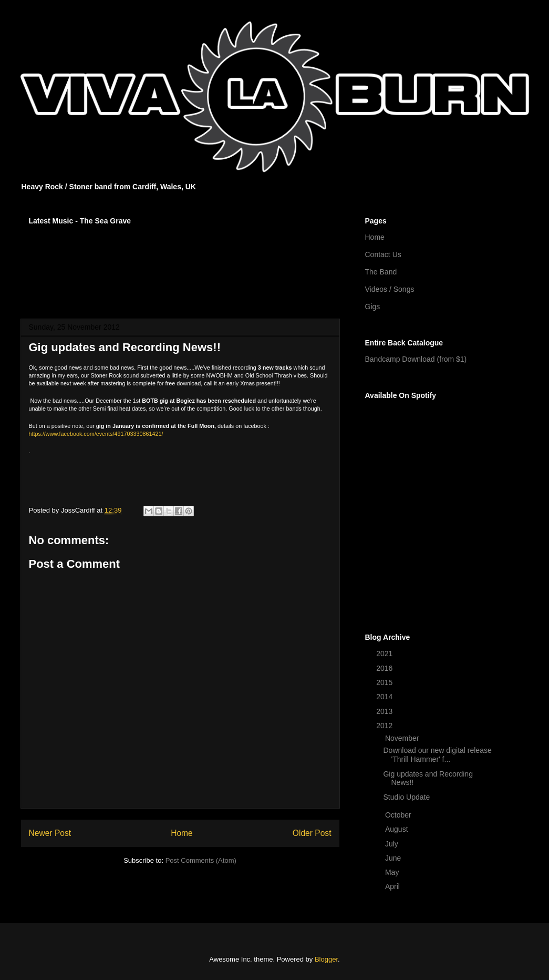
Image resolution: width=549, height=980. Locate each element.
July (393, 844)
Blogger (326, 959)
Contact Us (383, 254)
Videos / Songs (390, 289)
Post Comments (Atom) (201, 860)
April (393, 886)
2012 (385, 726)
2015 (385, 682)
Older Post (312, 833)
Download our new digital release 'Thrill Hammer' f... (437, 755)
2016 (385, 668)
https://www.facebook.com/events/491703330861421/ (96, 434)
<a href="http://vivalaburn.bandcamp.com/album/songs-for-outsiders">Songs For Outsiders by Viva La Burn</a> (180, 265)
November (403, 738)
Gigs (373, 307)
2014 (385, 697)
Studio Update (406, 797)
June (394, 858)
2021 (385, 654)
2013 (385, 711)
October (399, 815)
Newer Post (50, 833)
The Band (381, 272)
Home (182, 833)
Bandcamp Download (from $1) (416, 359)
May (393, 872)
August (397, 829)
